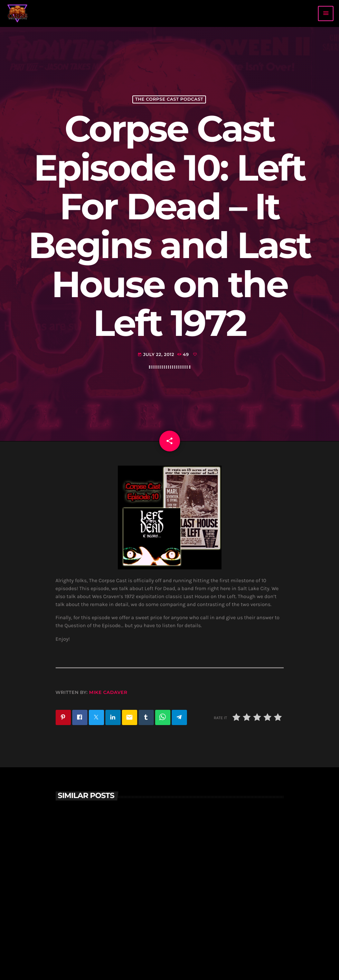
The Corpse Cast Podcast (169, 99)
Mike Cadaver (108, 693)
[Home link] (18, 13)
